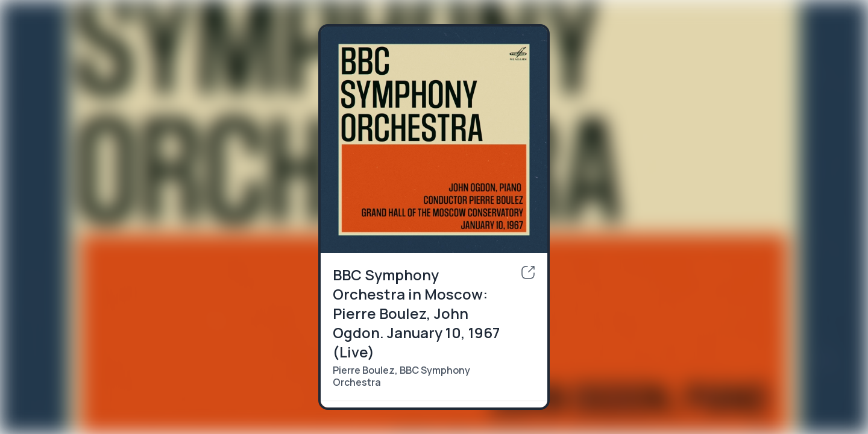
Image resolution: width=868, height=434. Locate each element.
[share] (528, 272)
